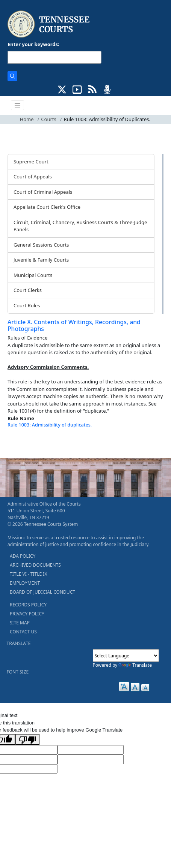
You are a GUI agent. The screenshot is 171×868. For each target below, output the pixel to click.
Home (27, 119)
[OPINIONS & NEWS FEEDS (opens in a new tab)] (92, 89)
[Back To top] (20, 443)
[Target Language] (91, 750)
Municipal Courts (33, 275)
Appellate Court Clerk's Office (47, 207)
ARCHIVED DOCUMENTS (35, 565)
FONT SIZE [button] (18, 672)
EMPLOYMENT (25, 583)
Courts (48, 119)
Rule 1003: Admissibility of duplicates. (50, 425)
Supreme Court (31, 162)
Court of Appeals (33, 177)
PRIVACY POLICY (27, 614)
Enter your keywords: (33, 44)
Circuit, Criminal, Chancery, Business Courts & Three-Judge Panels (80, 226)
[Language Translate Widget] (126, 655)
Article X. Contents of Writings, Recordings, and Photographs (74, 325)
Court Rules (27, 305)
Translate (135, 665)
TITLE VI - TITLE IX (28, 574)
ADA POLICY (23, 556)
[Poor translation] (27, 739)
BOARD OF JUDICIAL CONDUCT (42, 592)
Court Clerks (28, 290)
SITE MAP (20, 623)
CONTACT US (23, 632)
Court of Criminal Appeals (43, 192)
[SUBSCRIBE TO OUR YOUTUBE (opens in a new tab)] (77, 89)
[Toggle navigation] (18, 105)
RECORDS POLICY (28, 605)
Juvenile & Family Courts (41, 260)
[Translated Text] (91, 759)
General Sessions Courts (41, 245)
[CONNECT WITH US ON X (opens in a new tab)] (62, 89)
